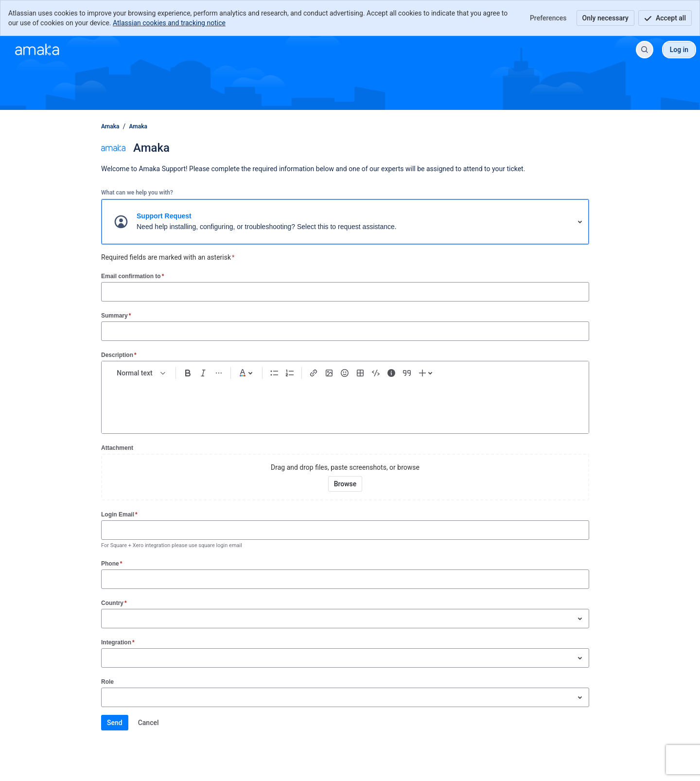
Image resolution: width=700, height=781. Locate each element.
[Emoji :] (345, 373)
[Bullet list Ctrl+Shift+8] (274, 373)
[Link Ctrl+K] (314, 373)
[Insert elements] (427, 373)
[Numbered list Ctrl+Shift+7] (290, 373)
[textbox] (345, 402)
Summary (116, 315)
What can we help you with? (137, 193)
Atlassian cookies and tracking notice (169, 23)
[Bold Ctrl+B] (188, 373)
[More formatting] (219, 373)
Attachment (117, 448)
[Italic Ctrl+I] (203, 373)
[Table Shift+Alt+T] (360, 373)
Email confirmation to (132, 276)
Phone (112, 563)
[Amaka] (37, 50)
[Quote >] (407, 373)
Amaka (110, 126)
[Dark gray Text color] (246, 373)
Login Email (119, 514)
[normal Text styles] (141, 373)
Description (119, 355)
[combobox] (106, 619)
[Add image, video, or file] (329, 373)
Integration (118, 642)
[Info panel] (391, 373)
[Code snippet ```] (376, 373)
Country (114, 603)
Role (107, 682)
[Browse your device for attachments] (345, 484)
